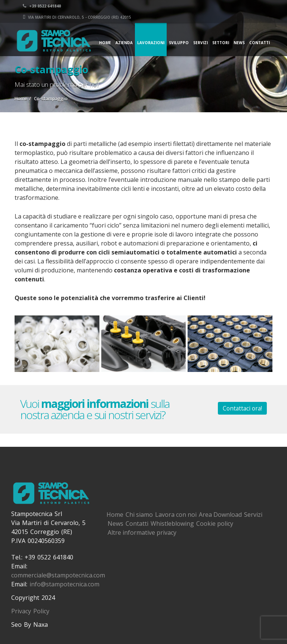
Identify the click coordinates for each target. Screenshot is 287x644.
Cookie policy (215, 524)
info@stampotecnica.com (64, 584)
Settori (221, 42)
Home (105, 42)
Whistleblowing (172, 524)
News (239, 42)
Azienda (124, 42)
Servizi (200, 42)
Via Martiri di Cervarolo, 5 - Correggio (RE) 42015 (212, 17)
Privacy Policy (30, 611)
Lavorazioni (151, 42)
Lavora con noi (176, 515)
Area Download (220, 515)
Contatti (260, 42)
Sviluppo (179, 42)
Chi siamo (139, 515)
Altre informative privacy (142, 532)
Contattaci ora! (242, 408)
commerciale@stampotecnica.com (58, 575)
